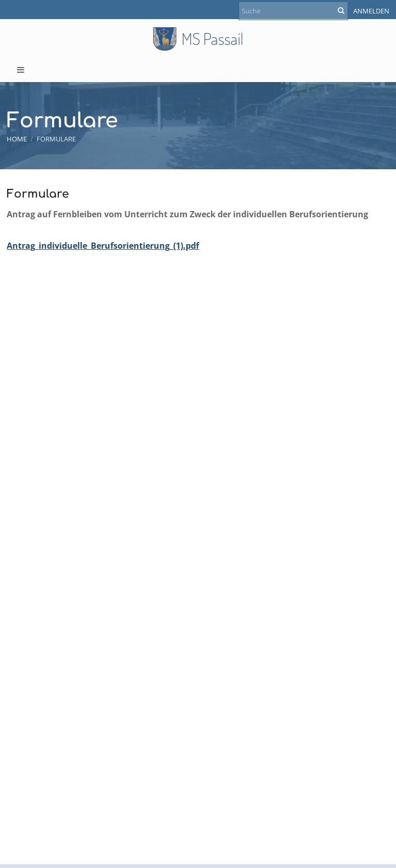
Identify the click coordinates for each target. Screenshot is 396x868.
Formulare (56, 139)
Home (17, 139)
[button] (198, 70)
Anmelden (371, 11)
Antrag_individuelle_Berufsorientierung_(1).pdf (103, 246)
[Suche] (293, 11)
